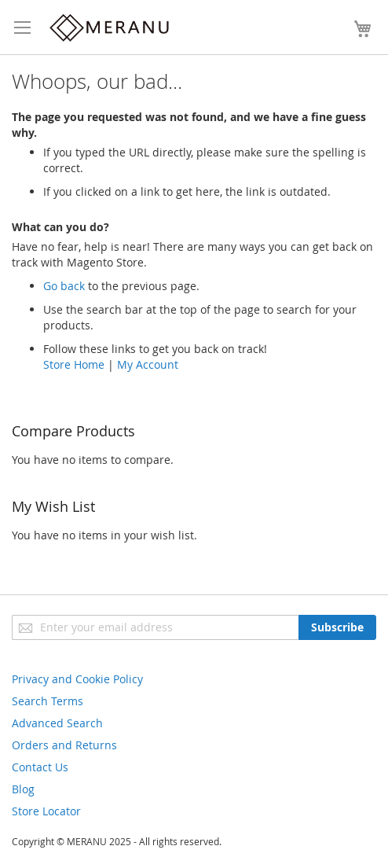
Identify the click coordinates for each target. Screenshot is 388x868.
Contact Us (40, 767)
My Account (148, 364)
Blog (23, 789)
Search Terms (48, 701)
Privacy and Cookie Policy (77, 679)
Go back (64, 286)
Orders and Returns (64, 745)
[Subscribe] (337, 627)
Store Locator (46, 811)
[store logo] (110, 27)
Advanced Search (57, 723)
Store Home (74, 364)
